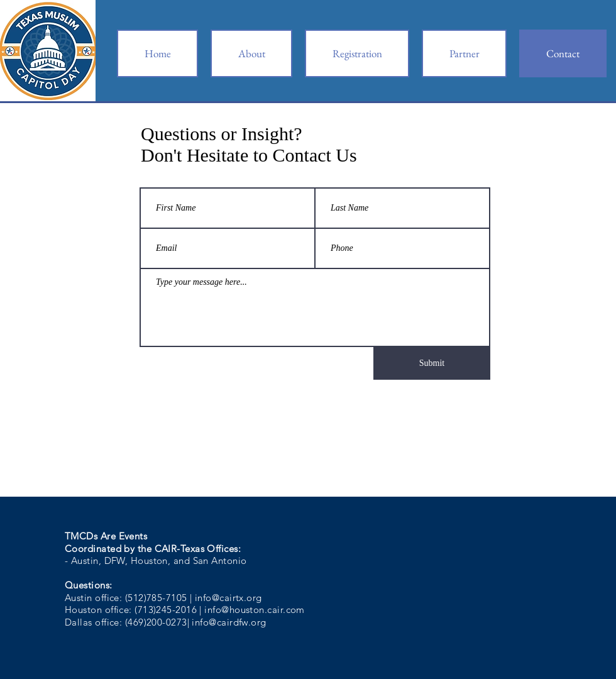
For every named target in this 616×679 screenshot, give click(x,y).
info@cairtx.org (228, 598)
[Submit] (432, 363)
